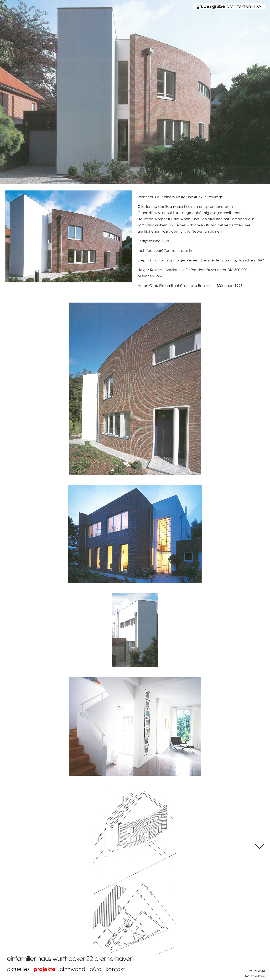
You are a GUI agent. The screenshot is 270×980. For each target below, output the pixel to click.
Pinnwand (72, 969)
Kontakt (115, 969)
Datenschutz (255, 976)
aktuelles (18, 969)
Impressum (257, 971)
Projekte (45, 969)
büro (95, 969)
